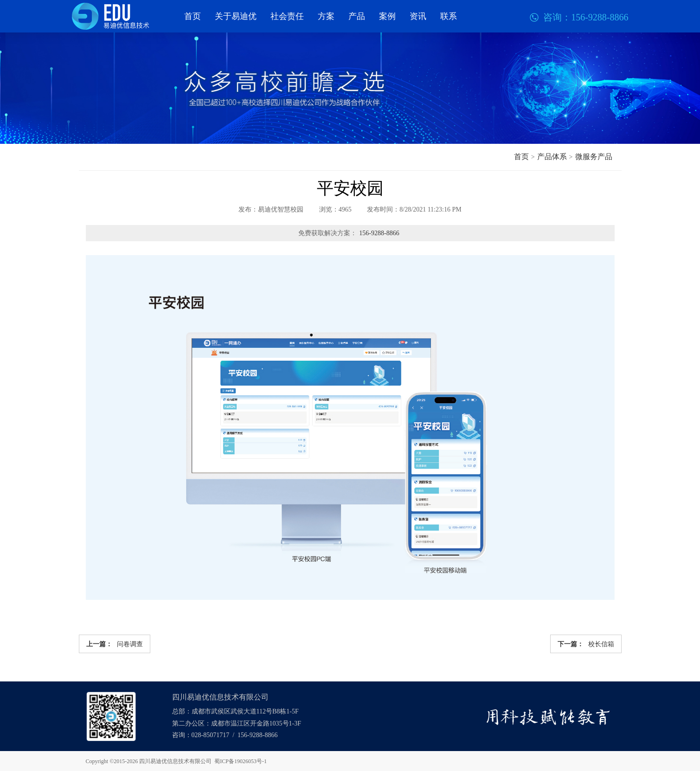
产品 (357, 16)
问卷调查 (115, 644)
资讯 (418, 16)
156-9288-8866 (379, 233)
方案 (326, 16)
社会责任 (287, 16)
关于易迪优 (236, 16)
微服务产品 (594, 157)
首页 (193, 16)
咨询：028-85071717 (201, 735)
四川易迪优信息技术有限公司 (175, 761)
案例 (387, 16)
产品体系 (552, 157)
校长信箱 (586, 644)
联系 (449, 16)
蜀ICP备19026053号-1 (241, 761)
